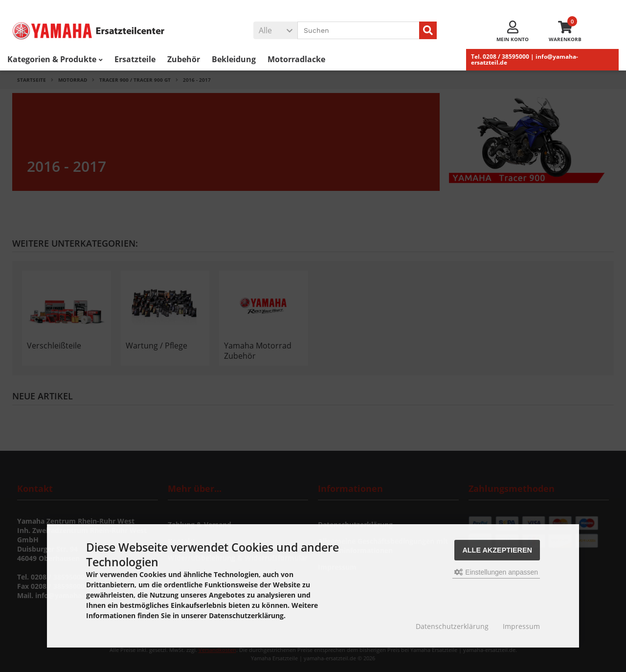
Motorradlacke (296, 59)
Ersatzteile (135, 59)
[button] (275, 30)
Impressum (521, 626)
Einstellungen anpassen (496, 572)
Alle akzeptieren (497, 550)
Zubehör (184, 59)
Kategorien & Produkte (55, 59)
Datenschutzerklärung (452, 626)
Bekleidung (234, 59)
